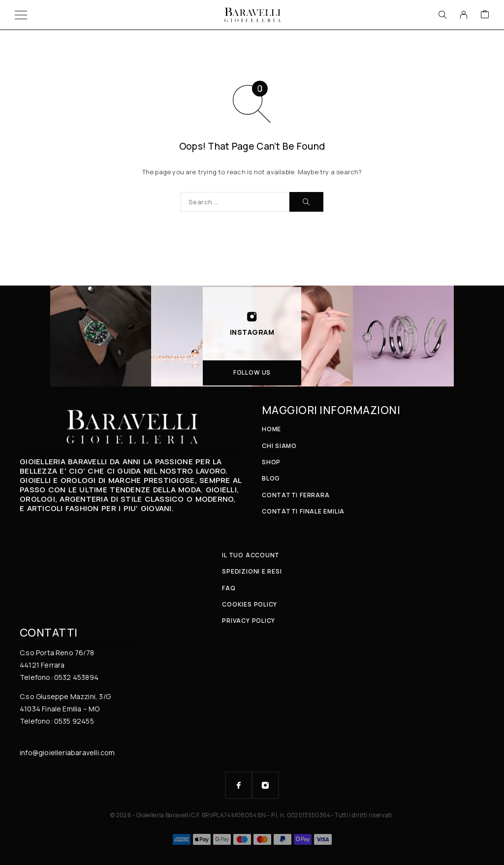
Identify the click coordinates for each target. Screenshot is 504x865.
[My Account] (464, 15)
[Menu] (21, 15)
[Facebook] (239, 785)
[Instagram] (265, 785)
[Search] (442, 15)
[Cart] (485, 15)
